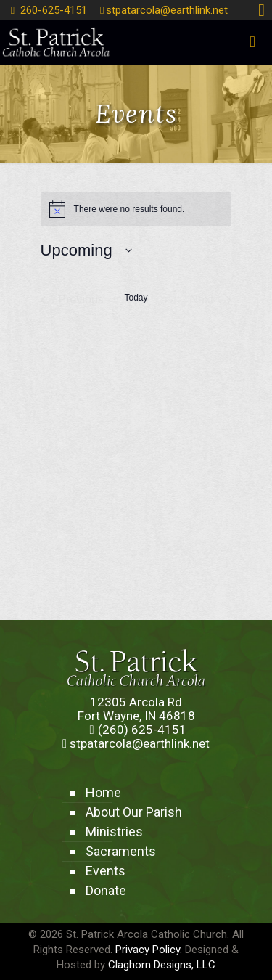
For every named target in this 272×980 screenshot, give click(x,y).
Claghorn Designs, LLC (162, 965)
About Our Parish (134, 812)
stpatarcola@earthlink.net (167, 10)
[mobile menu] (252, 42)
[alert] (136, 209)
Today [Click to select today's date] (136, 298)
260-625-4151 (54, 10)
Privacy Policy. (149, 950)
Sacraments (121, 851)
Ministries (114, 832)
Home (103, 792)
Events (106, 871)
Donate (106, 890)
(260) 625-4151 (142, 730)
